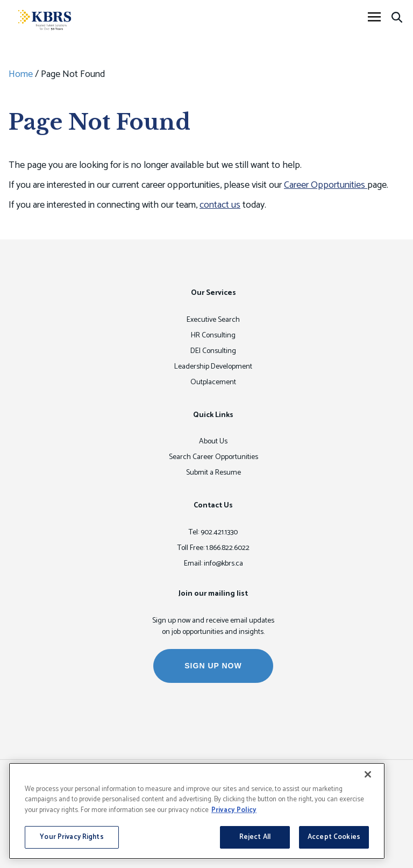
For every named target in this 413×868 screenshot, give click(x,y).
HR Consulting (213, 336)
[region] (197, 811)
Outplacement (213, 382)
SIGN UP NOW (213, 666)
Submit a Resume (213, 473)
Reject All (255, 837)
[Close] (368, 774)
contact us (220, 205)
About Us (213, 442)
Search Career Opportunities (213, 457)
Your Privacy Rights (72, 837)
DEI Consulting (213, 351)
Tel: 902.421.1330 (213, 532)
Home (21, 74)
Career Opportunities (326, 185)
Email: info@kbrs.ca (213, 564)
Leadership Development (213, 367)
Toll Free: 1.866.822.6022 (213, 548)
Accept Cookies (334, 837)
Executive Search (213, 320)
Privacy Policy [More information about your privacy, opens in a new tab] (234, 810)
